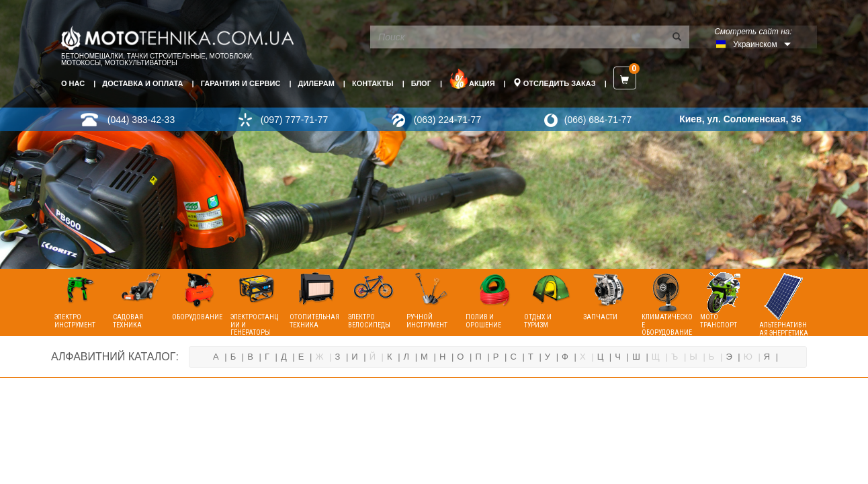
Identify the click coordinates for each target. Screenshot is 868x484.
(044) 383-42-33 (141, 120)
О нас (73, 83)
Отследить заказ (554, 83)
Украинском (755, 44)
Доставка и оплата (142, 83)
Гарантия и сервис (241, 83)
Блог (421, 83)
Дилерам (316, 83)
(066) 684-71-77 (598, 120)
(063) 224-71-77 (447, 120)
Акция (472, 79)
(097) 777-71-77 (294, 120)
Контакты (373, 83)
